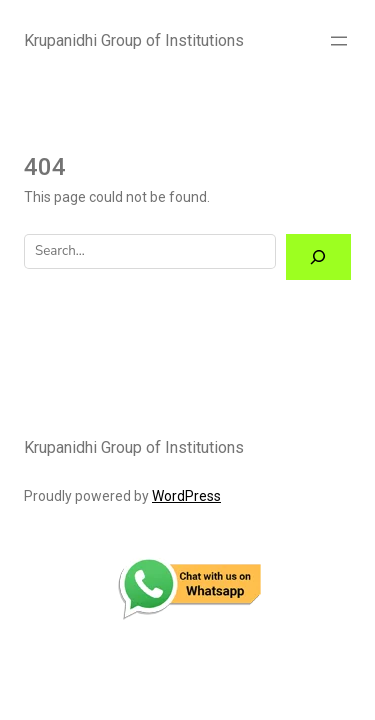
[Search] (318, 257)
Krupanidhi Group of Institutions (134, 40)
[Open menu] (339, 41)
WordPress (186, 496)
